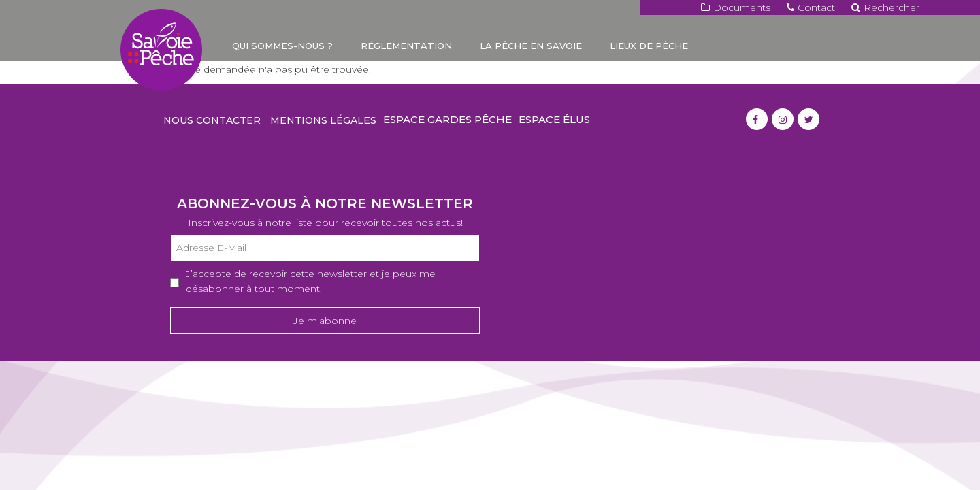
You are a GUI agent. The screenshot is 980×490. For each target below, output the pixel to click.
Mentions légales (323, 120)
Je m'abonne (325, 321)
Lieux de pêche (649, 46)
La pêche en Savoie (531, 46)
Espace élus (554, 119)
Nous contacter (212, 120)
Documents (736, 7)
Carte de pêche (275, 75)
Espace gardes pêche (447, 119)
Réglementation (406, 46)
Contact (811, 7)
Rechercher (885, 7)
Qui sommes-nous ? (282, 46)
